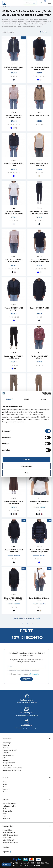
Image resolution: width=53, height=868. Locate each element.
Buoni (4, 816)
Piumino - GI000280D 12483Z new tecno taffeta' (14, 68)
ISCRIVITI (26, 679)
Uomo (4, 782)
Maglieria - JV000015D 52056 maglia (14, 164)
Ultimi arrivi (6, 789)
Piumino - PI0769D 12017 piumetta (39, 357)
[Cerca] (30, 3)
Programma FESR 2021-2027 (12, 770)
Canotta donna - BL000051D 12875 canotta (39, 164)
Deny (27, 473)
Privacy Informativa (9, 763)
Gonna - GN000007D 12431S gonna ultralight (14, 502)
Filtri (5, 865)
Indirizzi (5, 814)
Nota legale (6, 748)
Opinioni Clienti (7, 765)
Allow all (27, 459)
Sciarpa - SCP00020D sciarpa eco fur (39, 502)
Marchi (5, 787)
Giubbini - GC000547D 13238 (39, 115)
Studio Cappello (29, 865)
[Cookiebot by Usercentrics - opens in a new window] (42, 393)
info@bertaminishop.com (10, 843)
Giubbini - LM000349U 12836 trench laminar (39, 309)
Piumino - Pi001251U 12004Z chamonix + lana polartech (39, 551)
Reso (4, 758)
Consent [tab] (9, 399)
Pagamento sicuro (8, 755)
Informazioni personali (9, 803)
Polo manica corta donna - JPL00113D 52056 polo (14, 116)
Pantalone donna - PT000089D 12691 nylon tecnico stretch (39, 213)
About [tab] (44, 399)
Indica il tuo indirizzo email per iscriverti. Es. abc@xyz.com (24, 670)
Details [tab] (26, 399)
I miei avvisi (6, 819)
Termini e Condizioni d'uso (11, 750)
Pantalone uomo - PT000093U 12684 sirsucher (14, 357)
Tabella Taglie (7, 760)
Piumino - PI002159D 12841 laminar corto (14, 551)
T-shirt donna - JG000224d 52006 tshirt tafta (14, 261)
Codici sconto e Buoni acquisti (12, 768)
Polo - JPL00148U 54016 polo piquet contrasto (39, 68)
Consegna (6, 745)
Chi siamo (6, 753)
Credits (21, 865)
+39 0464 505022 (8, 840)
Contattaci (6, 847)
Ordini (4, 808)
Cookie (15, 865)
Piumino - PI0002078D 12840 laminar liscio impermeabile (14, 599)
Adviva (38, 865)
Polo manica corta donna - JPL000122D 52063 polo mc (14, 213)
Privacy (47, 863)
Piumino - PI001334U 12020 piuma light (14, 309)
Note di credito (7, 811)
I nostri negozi (7, 743)
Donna (5, 784)
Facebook (11, 852)
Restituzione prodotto (9, 806)
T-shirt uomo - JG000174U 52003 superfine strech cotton (39, 261)
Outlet (5, 792)
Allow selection (26, 466)
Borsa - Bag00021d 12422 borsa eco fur (39, 599)
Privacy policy (35, 674)
